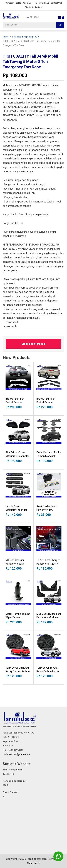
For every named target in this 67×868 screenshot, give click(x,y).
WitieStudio (34, 863)
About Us (27, 3)
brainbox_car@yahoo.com (16, 754)
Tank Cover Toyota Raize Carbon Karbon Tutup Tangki (48, 671)
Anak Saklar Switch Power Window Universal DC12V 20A (48, 510)
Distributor (30, 7)
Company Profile (13, 3)
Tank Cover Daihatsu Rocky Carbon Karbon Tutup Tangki (18, 671)
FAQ (47, 3)
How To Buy (38, 3)
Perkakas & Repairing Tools (25, 37)
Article (39, 7)
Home (6, 37)
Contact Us (56, 3)
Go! (60, 25)
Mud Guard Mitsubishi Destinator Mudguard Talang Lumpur (49, 617)
